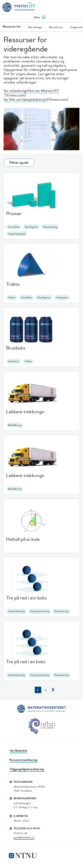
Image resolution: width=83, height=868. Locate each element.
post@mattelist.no (24, 837)
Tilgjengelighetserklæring (27, 769)
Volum (12, 298)
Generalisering (16, 611)
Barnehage (35, 27)
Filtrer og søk (19, 163)
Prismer (14, 214)
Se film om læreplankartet (25, 100)
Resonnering (50, 227)
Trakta (13, 284)
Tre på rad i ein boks (26, 598)
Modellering (15, 425)
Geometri (14, 361)
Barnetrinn (56, 27)
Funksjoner (62, 298)
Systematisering (40, 611)
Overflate (14, 227)
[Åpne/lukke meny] (40, 17)
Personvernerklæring (23, 760)
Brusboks (16, 348)
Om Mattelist (19, 751)
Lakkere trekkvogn (25, 412)
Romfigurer (31, 227)
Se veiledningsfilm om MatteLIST (31, 91)
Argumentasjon (17, 234)
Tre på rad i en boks (26, 662)
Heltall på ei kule (23, 539)
